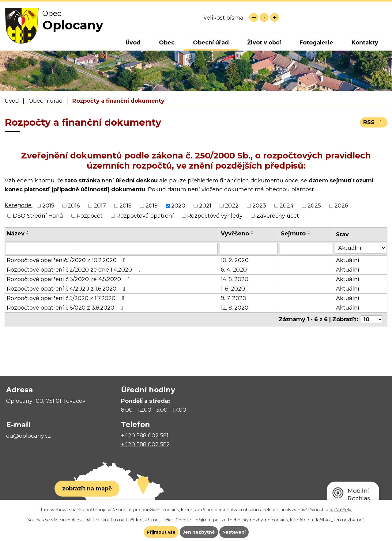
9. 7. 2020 (234, 298)
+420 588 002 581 (145, 436)
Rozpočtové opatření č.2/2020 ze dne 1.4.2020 (75, 270)
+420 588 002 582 (145, 444)
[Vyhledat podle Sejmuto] (306, 249)
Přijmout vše (161, 532)
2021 (205, 206)
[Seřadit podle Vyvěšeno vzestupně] (252, 231)
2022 (232, 206)
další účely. (341, 510)
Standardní (264, 17)
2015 (48, 206)
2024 (287, 206)
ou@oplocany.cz (28, 436)
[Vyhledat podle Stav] (361, 248)
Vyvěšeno (235, 234)
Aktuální (348, 260)
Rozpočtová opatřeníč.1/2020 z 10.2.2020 (67, 260)
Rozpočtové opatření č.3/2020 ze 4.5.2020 (70, 279)
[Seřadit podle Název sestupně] (28, 234)
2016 (74, 206)
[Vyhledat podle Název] (112, 249)
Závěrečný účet (278, 216)
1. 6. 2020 (233, 289)
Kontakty (365, 43)
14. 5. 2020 (235, 279)
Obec (167, 43)
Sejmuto (293, 234)
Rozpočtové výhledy (215, 216)
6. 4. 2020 (234, 270)
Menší (254, 17)
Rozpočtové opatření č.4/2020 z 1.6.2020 (67, 289)
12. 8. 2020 (235, 308)
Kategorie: (19, 205)
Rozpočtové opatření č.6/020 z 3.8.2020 (66, 308)
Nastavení (234, 532)
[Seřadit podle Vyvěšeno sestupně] (252, 234)
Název (16, 234)
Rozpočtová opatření (145, 216)
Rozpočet (90, 216)
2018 (126, 206)
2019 (152, 206)
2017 (100, 206)
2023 (259, 206)
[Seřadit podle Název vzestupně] (28, 231)
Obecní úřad (211, 43)
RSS (374, 122)
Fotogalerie (316, 43)
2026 (341, 206)
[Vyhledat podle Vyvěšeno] (249, 249)
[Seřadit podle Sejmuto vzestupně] (309, 231)
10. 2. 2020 (235, 260)
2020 (178, 206)
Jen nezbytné (199, 532)
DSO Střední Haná (38, 216)
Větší (275, 17)
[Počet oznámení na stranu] (372, 319)
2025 (314, 206)
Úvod (133, 43)
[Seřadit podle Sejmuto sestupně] (309, 234)
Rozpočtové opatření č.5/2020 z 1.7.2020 (67, 298)
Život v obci (264, 43)
